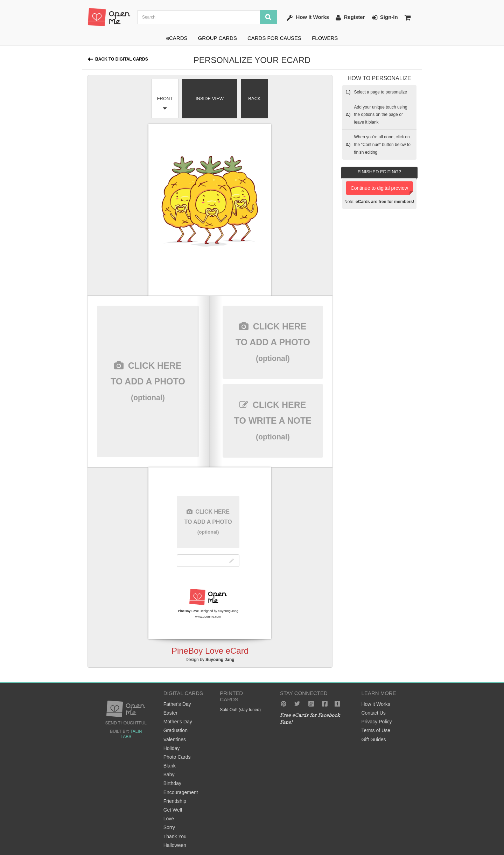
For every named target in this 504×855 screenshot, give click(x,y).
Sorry (169, 827)
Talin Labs (131, 734)
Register (350, 18)
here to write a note (273, 420)
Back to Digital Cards (122, 59)
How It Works (308, 18)
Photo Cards (177, 757)
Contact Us (373, 713)
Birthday (172, 783)
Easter (170, 713)
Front (165, 99)
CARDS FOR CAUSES (274, 38)
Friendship (175, 801)
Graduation (176, 730)
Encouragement (181, 792)
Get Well (173, 810)
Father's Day (177, 704)
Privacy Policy (376, 722)
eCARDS (177, 38)
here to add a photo (148, 381)
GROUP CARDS (218, 38)
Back (254, 99)
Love (169, 819)
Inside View (210, 99)
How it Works (376, 704)
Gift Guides (373, 739)
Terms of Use (376, 730)
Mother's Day (178, 722)
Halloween (175, 845)
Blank (170, 766)
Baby (169, 774)
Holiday (172, 748)
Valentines (175, 739)
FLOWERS (325, 38)
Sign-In (385, 18)
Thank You (175, 836)
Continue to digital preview (379, 188)
